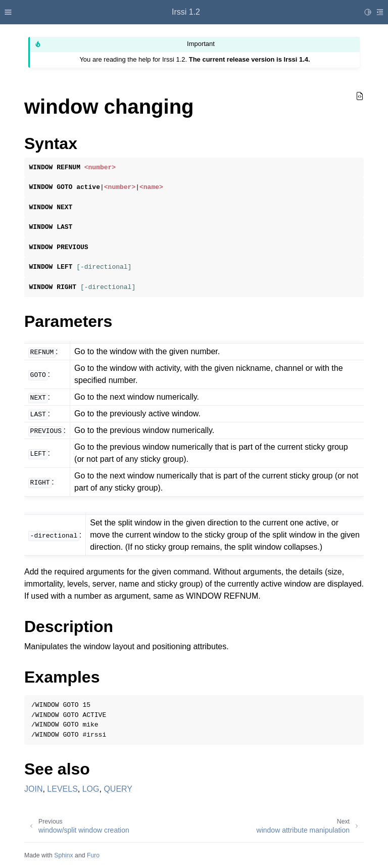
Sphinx (63, 855)
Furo (93, 855)
